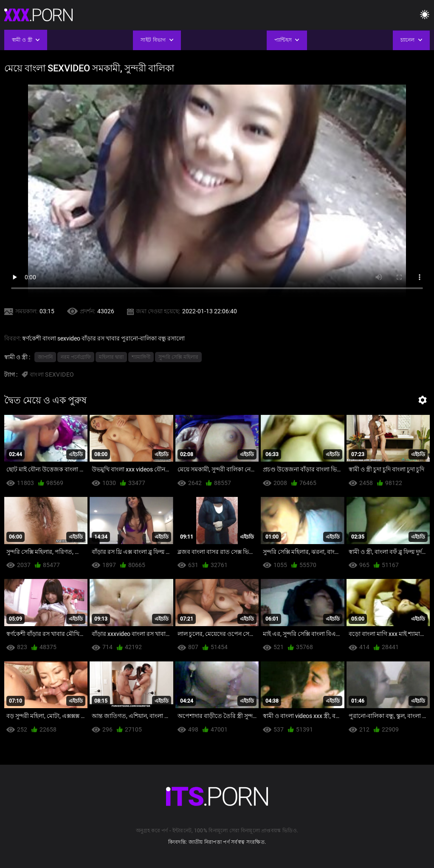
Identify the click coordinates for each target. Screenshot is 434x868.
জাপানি (45, 357)
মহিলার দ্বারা (111, 357)
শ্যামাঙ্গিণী (141, 357)
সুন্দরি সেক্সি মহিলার (178, 357)
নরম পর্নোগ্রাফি (76, 357)
